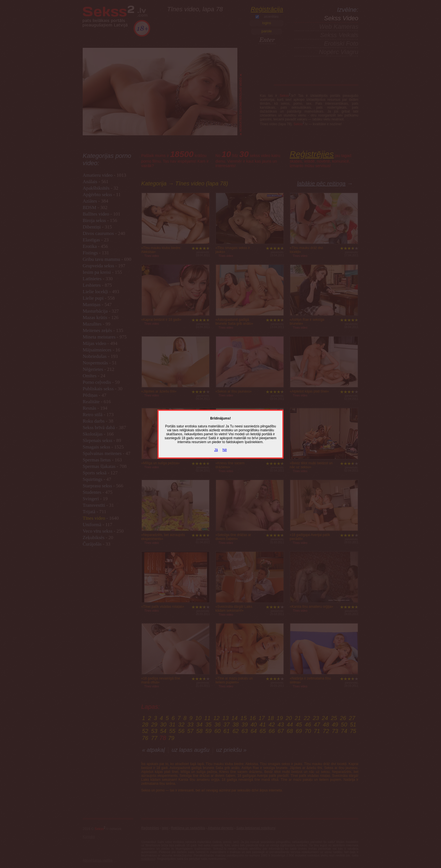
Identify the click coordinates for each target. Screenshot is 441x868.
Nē (225, 450)
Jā (216, 450)
